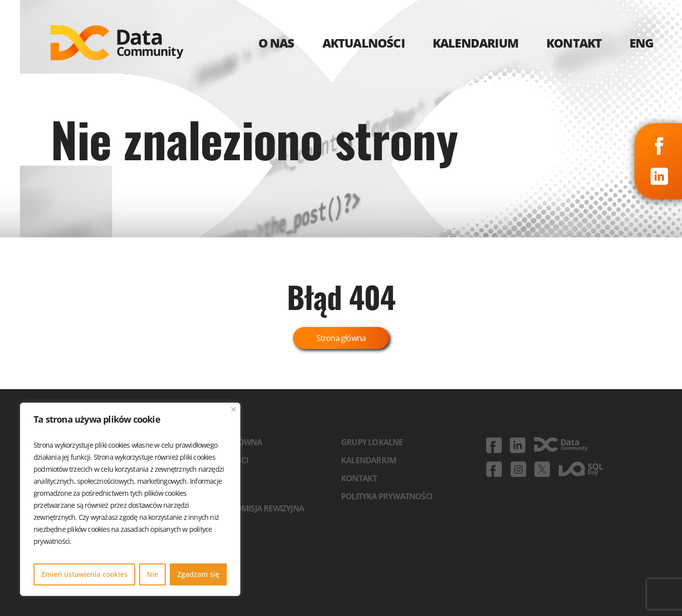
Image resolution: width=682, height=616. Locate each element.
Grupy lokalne (372, 442)
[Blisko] (234, 409)
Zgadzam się (198, 574)
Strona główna (341, 338)
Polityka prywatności (387, 496)
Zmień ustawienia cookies (84, 574)
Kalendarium (369, 460)
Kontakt (359, 478)
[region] (130, 499)
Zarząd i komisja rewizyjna (250, 508)
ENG (642, 43)
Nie (152, 574)
